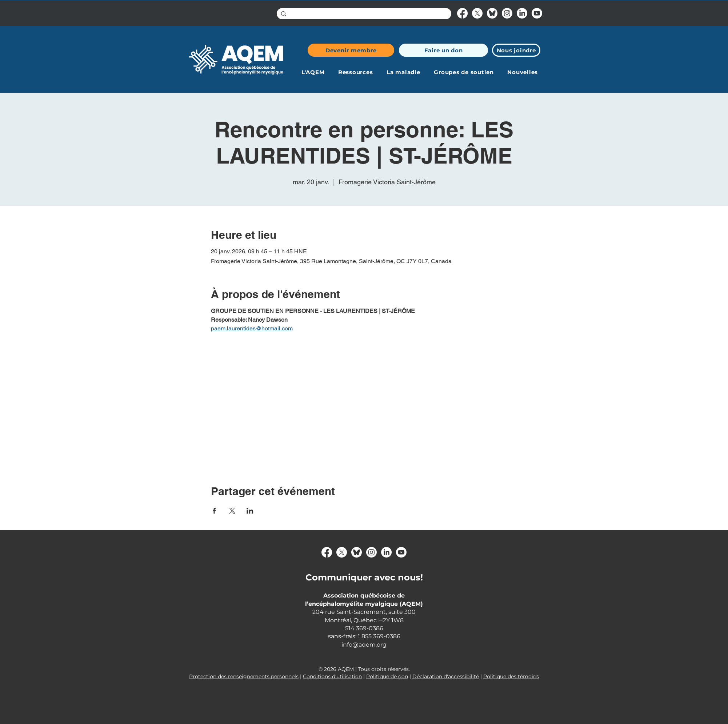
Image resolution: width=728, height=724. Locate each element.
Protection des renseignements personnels (244, 676)
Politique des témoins (511, 676)
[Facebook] (462, 13)
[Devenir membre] (351, 50)
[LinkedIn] (522, 13)
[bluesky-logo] (492, 13)
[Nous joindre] (516, 50)
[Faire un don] (443, 50)
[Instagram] (507, 13)
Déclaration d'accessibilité (446, 676)
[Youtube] (537, 13)
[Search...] (363, 15)
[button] (313, 72)
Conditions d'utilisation (332, 676)
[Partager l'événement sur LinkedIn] (250, 511)
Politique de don (387, 676)
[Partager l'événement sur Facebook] (214, 511)
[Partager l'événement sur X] (232, 511)
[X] (477, 13)
